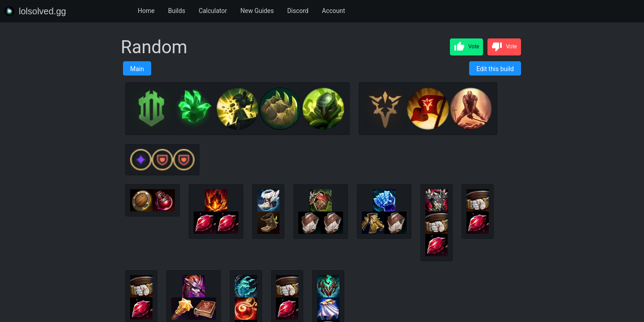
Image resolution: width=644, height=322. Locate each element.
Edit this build (495, 69)
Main (137, 69)
